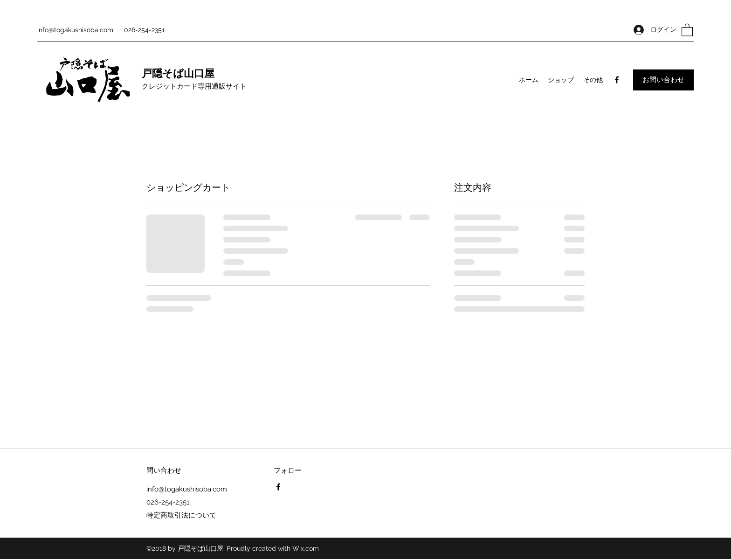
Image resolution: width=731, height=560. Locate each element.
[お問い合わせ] (663, 80)
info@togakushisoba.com (75, 30)
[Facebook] (617, 80)
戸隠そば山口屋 (178, 74)
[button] (687, 30)
